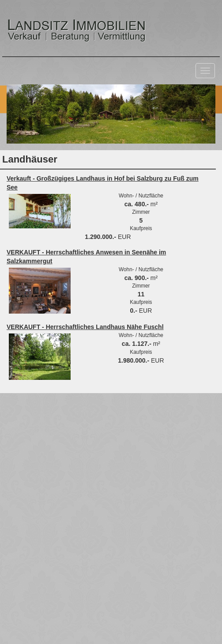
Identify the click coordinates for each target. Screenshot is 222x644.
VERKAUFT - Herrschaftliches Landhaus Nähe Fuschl (85, 327)
